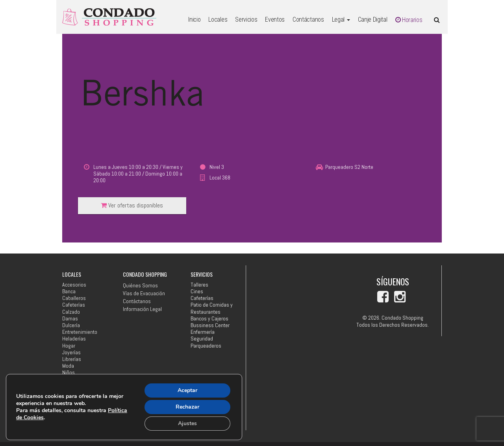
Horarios (409, 20)
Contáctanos (308, 19)
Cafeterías (74, 305)
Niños (69, 373)
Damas (70, 319)
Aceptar (187, 390)
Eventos (275, 19)
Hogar (69, 346)
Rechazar (187, 407)
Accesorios (74, 285)
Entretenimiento (80, 332)
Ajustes (187, 423)
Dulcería (71, 325)
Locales (218, 19)
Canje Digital (373, 19)
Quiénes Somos (140, 285)
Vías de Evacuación (144, 293)
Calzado (71, 312)
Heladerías (74, 339)
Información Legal (142, 309)
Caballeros (74, 298)
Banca (69, 291)
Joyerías (71, 353)
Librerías (72, 359)
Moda (68, 366)
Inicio (194, 19)
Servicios (246, 19)
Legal (341, 19)
